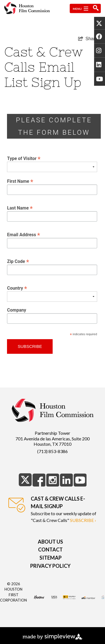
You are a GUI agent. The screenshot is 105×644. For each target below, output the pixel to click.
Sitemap (51, 558)
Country (17, 288)
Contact (50, 550)
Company (17, 310)
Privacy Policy (50, 566)
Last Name (20, 208)
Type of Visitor (24, 158)
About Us (50, 542)
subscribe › (83, 520)
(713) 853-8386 (53, 451)
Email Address (24, 234)
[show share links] (88, 39)
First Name (20, 181)
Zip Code (18, 261)
